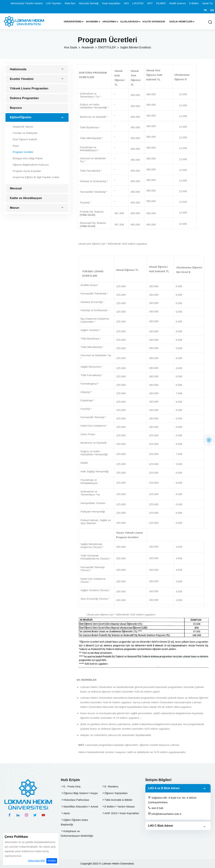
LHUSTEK (138, 3)
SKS (126, 3)
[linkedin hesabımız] (18, 815)
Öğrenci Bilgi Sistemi (76, 793)
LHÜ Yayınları (54, 3)
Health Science (177, 3)
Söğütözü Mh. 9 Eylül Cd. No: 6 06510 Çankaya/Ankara (172, 800)
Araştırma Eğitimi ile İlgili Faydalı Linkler (36, 177)
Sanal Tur (208, 3)
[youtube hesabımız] (43, 815)
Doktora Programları (24, 98)
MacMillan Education (76, 806)
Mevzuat (16, 188)
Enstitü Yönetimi (22, 79)
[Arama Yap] (210, 22)
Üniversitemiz (73, 22)
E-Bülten (194, 3)
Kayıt (16, 146)
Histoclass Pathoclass (76, 800)
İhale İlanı (70, 3)
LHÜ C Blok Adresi (161, 826)
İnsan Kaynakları (111, 3)
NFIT (150, 3)
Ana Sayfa (70, 47)
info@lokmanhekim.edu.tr (165, 814)
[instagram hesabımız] (26, 815)
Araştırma (109, 22)
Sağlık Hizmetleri (181, 22)
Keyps (94, 793)
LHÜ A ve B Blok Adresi (164, 788)
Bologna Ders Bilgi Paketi (28, 158)
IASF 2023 (111, 813)
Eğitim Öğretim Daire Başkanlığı (74, 822)
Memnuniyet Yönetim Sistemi (27, 3)
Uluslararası (129, 22)
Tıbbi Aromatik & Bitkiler (119, 800)
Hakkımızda (18, 69)
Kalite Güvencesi (154, 22)
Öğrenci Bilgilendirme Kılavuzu (31, 165)
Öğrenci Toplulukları (116, 793)
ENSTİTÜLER (107, 47)
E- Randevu (111, 786)
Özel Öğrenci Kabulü (25, 139)
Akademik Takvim (23, 127)
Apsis (67, 813)
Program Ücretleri (23, 152)
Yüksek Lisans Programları (29, 88)
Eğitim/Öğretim (21, 117)
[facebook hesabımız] (10, 815)
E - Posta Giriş (72, 786)
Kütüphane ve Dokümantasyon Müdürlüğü (77, 833)
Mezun (15, 208)
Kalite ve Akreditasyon (26, 198)
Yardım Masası (126, 806)
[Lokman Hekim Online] (209, 440)
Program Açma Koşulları (27, 171)
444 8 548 (156, 808)
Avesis (94, 806)
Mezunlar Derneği (89, 3)
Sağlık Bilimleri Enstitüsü (136, 47)
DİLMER (161, 3)
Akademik (92, 22)
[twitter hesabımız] (35, 815)
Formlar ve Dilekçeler (25, 133)
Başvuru (16, 108)
